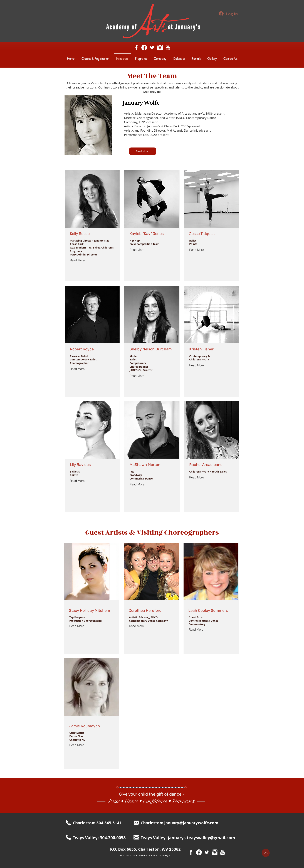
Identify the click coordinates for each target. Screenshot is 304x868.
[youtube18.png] (168, 48)
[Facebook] (144, 48)
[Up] (266, 853)
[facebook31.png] (136, 48)
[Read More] (81, 260)
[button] (143, 151)
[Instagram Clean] (160, 48)
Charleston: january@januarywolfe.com (180, 823)
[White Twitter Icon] (152, 48)
